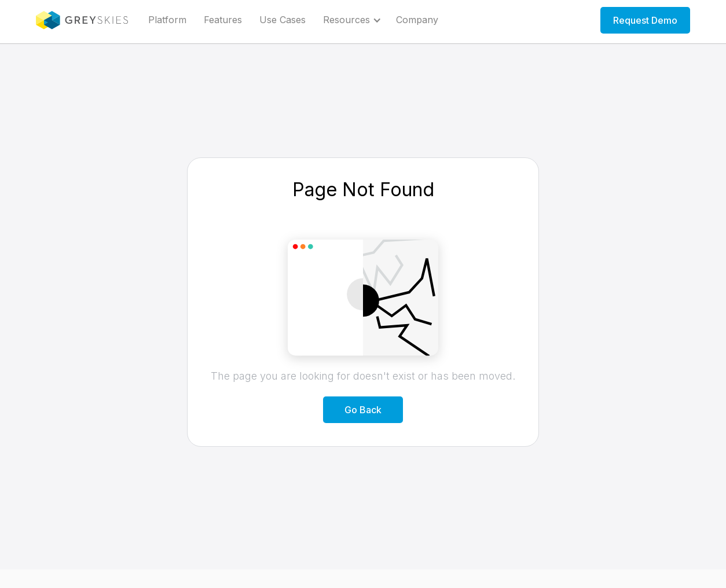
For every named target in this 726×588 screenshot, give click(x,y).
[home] (82, 20)
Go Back (363, 410)
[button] (351, 20)
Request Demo (645, 20)
